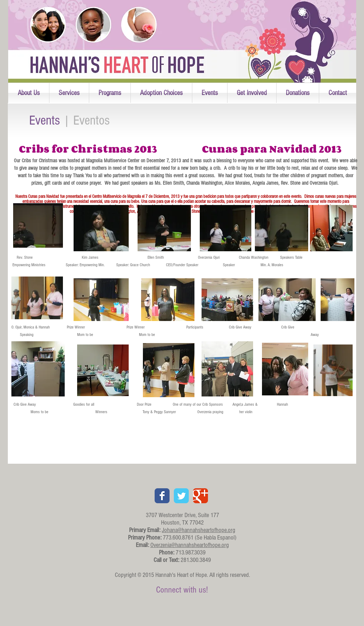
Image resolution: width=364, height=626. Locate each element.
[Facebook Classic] (162, 496)
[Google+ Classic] (200, 496)
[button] (29, 93)
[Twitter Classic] (181, 496)
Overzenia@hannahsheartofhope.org (190, 545)
